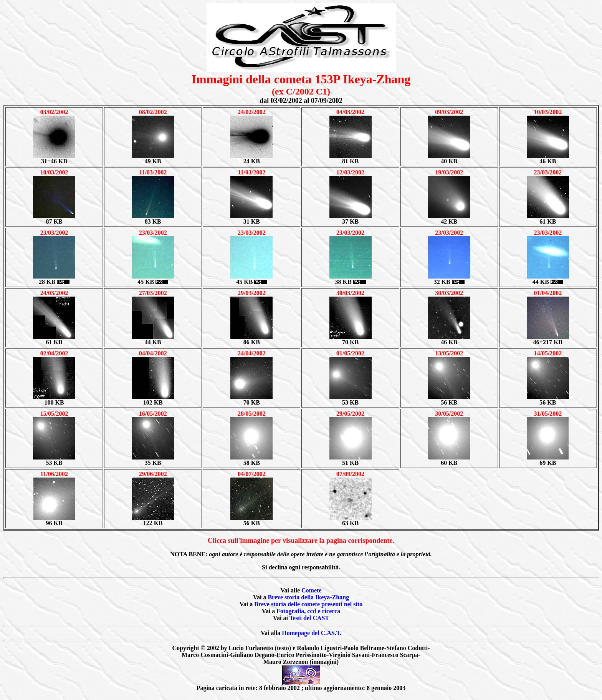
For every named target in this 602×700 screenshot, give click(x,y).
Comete (311, 590)
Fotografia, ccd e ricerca (308, 611)
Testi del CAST (309, 618)
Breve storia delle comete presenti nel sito (308, 604)
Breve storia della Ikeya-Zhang (308, 597)
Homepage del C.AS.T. (312, 633)
